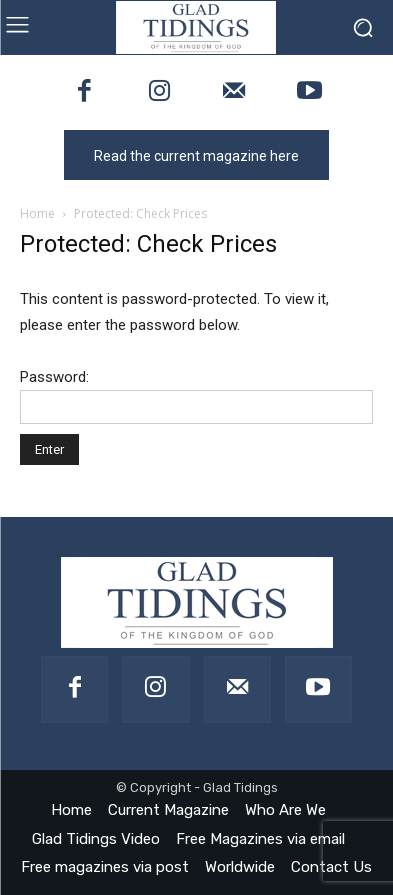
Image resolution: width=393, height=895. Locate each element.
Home (37, 213)
